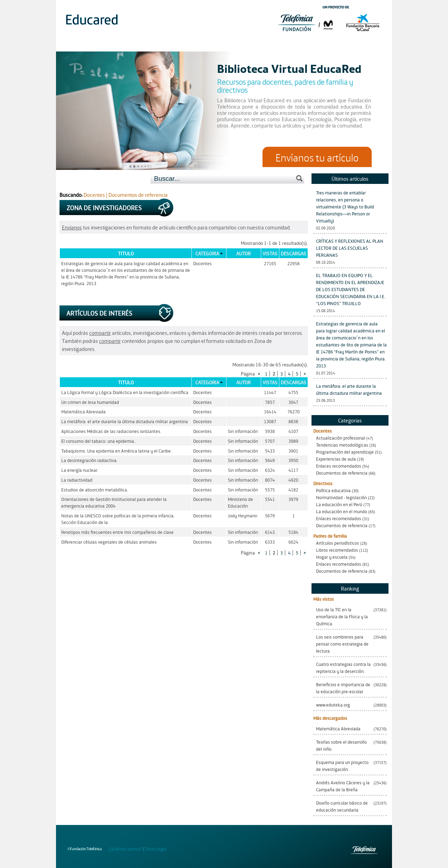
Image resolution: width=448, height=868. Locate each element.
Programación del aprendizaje (345, 452)
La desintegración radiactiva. (89, 460)
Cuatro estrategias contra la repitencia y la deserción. (343, 667)
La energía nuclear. (80, 470)
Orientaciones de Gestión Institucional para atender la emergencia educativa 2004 (114, 502)
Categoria (207, 253)
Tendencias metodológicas (342, 445)
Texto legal (156, 849)
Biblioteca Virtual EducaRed (289, 68)
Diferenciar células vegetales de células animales (109, 542)
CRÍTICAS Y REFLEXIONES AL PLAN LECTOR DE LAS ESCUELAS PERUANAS (350, 248)
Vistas (270, 253)
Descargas (293, 253)
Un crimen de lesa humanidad (90, 402)
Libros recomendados (337, 550)
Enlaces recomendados (339, 466)
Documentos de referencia (342, 473)
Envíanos (72, 227)
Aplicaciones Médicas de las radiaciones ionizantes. (111, 431)
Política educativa (333, 490)
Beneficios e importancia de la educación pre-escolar (343, 688)
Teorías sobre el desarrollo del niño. (341, 745)
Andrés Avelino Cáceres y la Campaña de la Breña (343, 786)
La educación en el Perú (339, 504)
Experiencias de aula (336, 459)
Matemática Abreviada (338, 728)
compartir (100, 333)
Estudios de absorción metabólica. (95, 490)
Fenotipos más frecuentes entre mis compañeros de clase (117, 532)
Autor (243, 253)
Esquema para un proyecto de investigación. (342, 766)
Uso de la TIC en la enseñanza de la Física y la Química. (342, 616)
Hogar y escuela (332, 557)
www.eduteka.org (333, 705)
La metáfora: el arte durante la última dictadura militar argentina (349, 389)
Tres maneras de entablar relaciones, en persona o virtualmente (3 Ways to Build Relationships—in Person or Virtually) (345, 206)
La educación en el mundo (342, 511)
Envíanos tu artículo (317, 157)
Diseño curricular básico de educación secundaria (342, 806)
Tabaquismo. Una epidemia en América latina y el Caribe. (117, 451)
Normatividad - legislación (341, 497)
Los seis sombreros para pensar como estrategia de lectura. (342, 644)
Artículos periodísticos (338, 543)
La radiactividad (77, 480)
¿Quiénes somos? (125, 849)
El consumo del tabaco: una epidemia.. (99, 441)
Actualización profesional (341, 438)
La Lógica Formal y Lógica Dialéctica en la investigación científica (125, 392)
